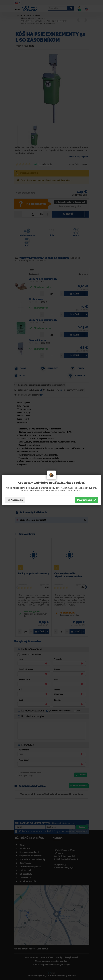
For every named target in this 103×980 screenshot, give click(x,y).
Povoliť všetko (87, 500)
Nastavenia (15, 500)
